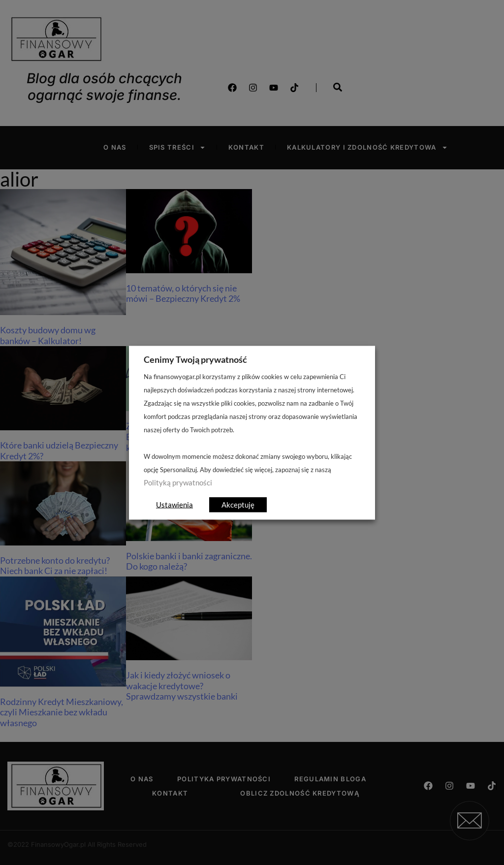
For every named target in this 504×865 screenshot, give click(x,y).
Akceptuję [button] (238, 504)
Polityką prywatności (178, 482)
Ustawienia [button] (174, 504)
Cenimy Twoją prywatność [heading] (195, 359)
